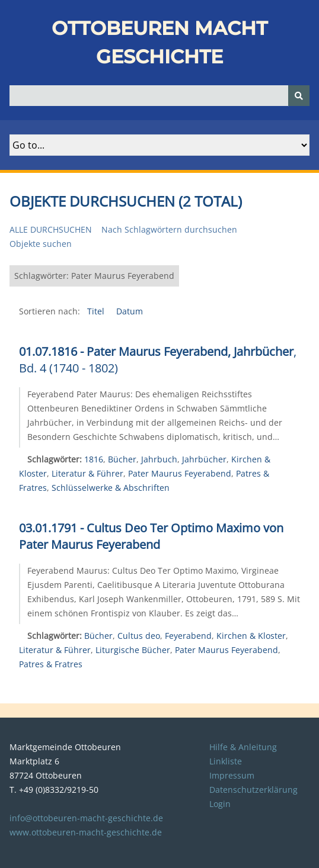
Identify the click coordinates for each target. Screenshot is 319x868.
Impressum (232, 775)
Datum (130, 311)
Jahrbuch (159, 459)
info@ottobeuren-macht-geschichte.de (86, 818)
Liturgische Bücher (133, 650)
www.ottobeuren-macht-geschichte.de (86, 832)
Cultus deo (139, 636)
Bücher (122, 459)
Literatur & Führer (87, 473)
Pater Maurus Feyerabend (180, 473)
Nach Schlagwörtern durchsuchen (169, 229)
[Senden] (299, 96)
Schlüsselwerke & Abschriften (111, 488)
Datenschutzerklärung (253, 790)
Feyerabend (188, 636)
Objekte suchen (41, 244)
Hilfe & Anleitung (243, 747)
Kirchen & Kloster (251, 636)
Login (220, 804)
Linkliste (226, 761)
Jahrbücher (204, 459)
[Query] (159, 96)
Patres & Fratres (51, 664)
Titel (97, 311)
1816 (94, 459)
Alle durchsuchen (51, 229)
